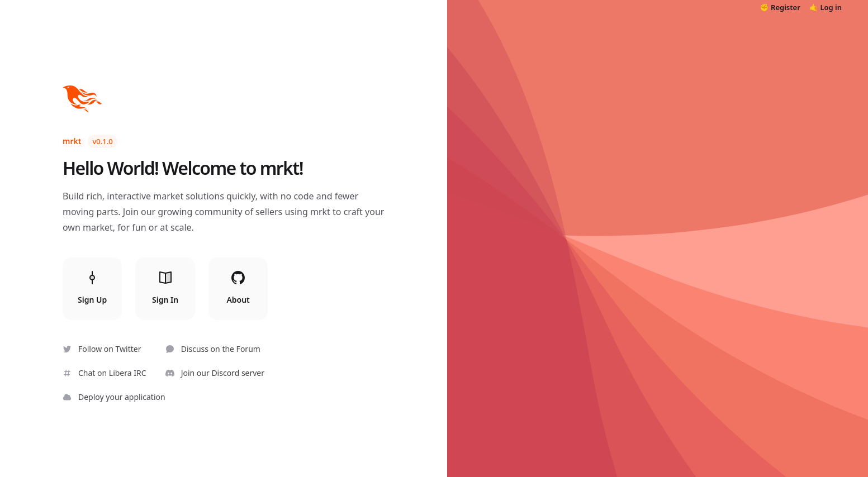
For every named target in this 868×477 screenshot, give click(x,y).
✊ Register (780, 7)
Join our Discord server (215, 373)
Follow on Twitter (102, 349)
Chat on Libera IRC (105, 373)
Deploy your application (114, 397)
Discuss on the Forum (213, 349)
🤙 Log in (826, 7)
